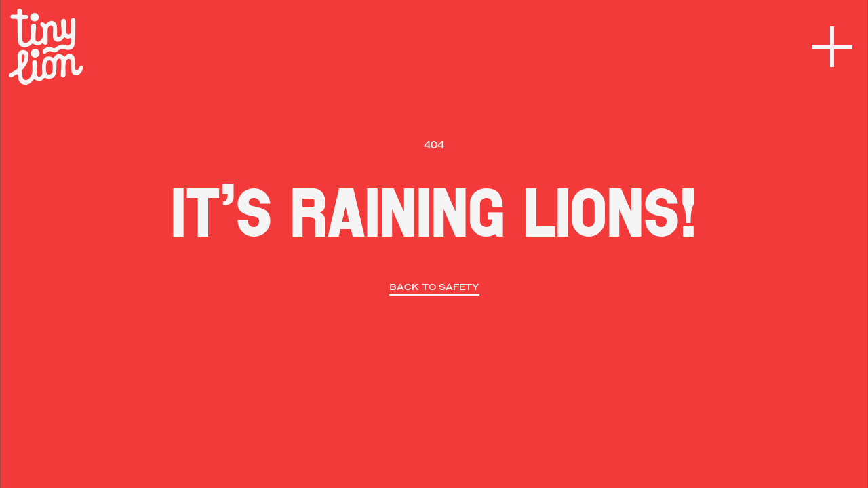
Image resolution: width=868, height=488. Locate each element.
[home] (46, 47)
